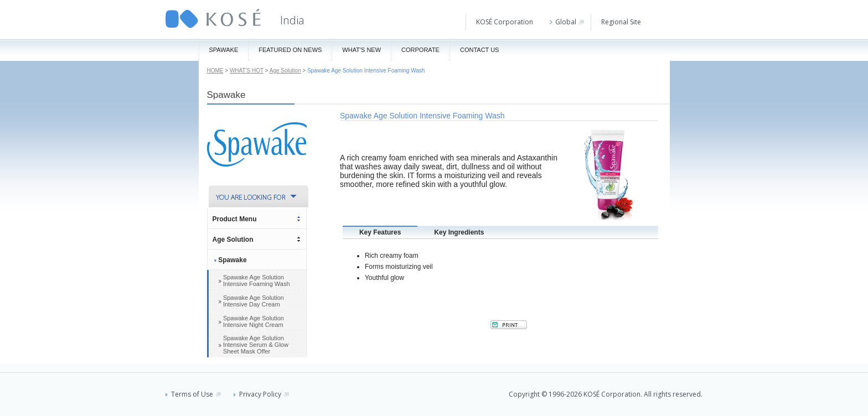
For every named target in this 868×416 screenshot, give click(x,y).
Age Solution (285, 71)
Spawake (224, 50)
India (292, 20)
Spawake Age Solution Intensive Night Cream (254, 321)
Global (567, 22)
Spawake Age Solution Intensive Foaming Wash (257, 280)
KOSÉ (213, 19)
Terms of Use (193, 394)
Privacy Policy (261, 394)
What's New (361, 50)
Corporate (420, 50)
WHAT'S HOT (247, 71)
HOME (215, 71)
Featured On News (290, 50)
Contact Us (480, 50)
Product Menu (235, 219)
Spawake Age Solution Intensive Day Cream (254, 301)
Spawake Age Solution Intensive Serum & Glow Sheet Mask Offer (256, 345)
